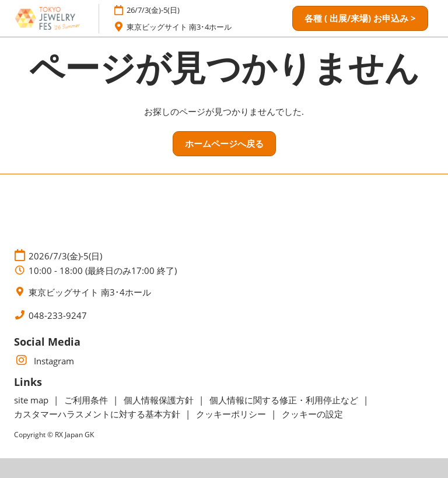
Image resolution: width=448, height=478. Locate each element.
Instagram (44, 361)
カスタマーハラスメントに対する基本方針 (98, 414)
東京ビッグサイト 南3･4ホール (179, 27)
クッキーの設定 (312, 414)
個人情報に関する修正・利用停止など (285, 400)
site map (32, 400)
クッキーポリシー (232, 414)
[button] (360, 19)
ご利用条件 (87, 400)
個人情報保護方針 (160, 400)
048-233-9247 (58, 316)
